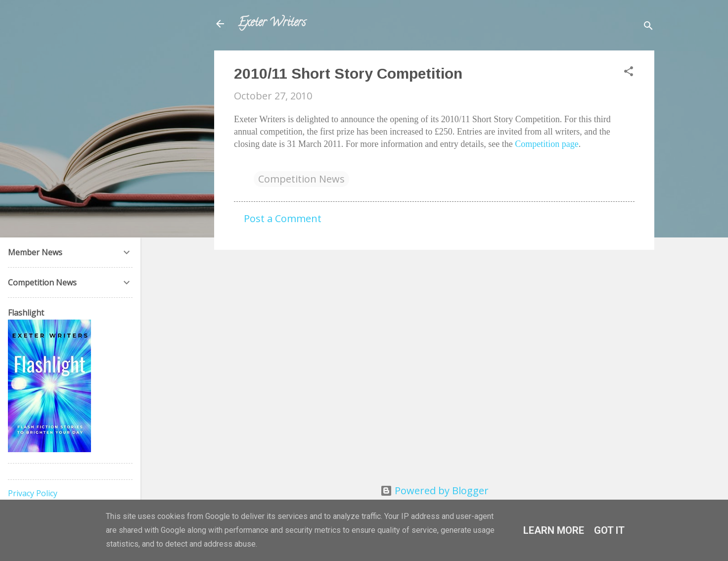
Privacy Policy (33, 493)
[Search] (648, 27)
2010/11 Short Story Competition (348, 73)
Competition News (301, 179)
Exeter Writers (272, 23)
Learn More (554, 530)
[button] (629, 72)
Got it (609, 530)
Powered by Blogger (434, 491)
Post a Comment (283, 218)
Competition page (546, 144)
